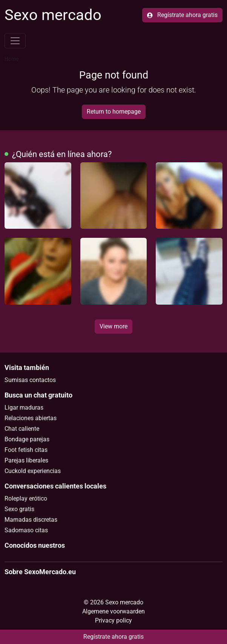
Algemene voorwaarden (114, 611)
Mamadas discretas (31, 520)
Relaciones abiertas (31, 418)
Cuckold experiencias (33, 471)
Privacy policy (114, 620)
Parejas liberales (26, 460)
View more (114, 326)
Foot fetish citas (26, 450)
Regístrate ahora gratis (182, 15)
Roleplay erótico (26, 498)
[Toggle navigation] (15, 41)
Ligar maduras (24, 408)
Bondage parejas (27, 439)
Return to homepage (114, 112)
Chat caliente (22, 429)
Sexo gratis (19, 509)
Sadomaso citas (26, 530)
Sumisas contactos (30, 380)
